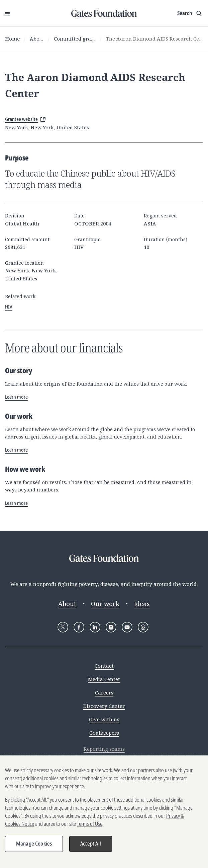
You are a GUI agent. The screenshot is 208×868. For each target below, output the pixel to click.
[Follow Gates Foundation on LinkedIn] (95, 627)
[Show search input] (190, 13)
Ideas (142, 604)
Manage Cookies (34, 845)
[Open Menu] (7, 13)
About (37, 39)
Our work (105, 604)
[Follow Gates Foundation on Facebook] (79, 627)
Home (12, 39)
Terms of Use (90, 825)
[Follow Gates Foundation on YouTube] (127, 627)
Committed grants (75, 39)
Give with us (104, 719)
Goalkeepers (104, 733)
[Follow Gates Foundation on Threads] (143, 627)
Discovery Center (104, 706)
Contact (104, 666)
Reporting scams (104, 749)
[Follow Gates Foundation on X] (63, 627)
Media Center (104, 679)
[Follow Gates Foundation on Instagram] (111, 627)
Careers (104, 692)
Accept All (91, 845)
